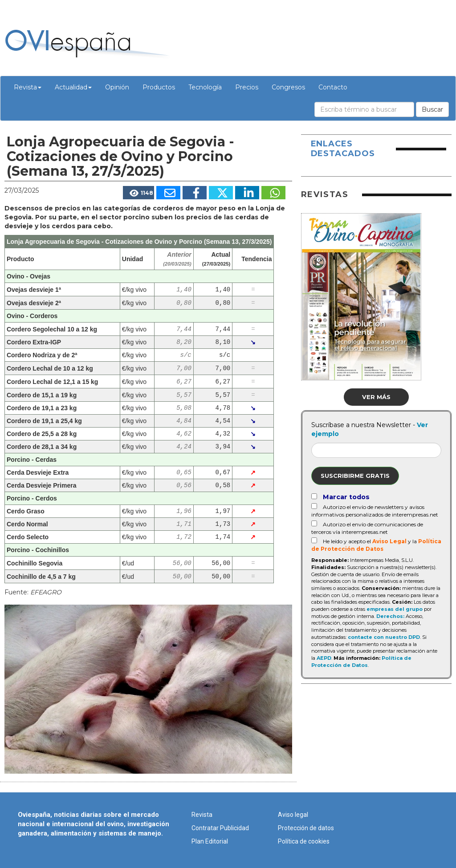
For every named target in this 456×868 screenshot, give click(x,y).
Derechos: (390, 616)
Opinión (117, 87)
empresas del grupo (395, 609)
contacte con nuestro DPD (384, 637)
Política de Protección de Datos (361, 662)
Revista (28, 87)
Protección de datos (306, 828)
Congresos (288, 87)
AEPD (324, 658)
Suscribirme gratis (355, 476)
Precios (247, 87)
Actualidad (73, 87)
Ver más (376, 397)
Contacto (333, 87)
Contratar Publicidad (220, 828)
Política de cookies (304, 841)
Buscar (432, 109)
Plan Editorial (210, 841)
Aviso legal (293, 815)
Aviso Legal (389, 541)
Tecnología (205, 87)
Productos (159, 87)
